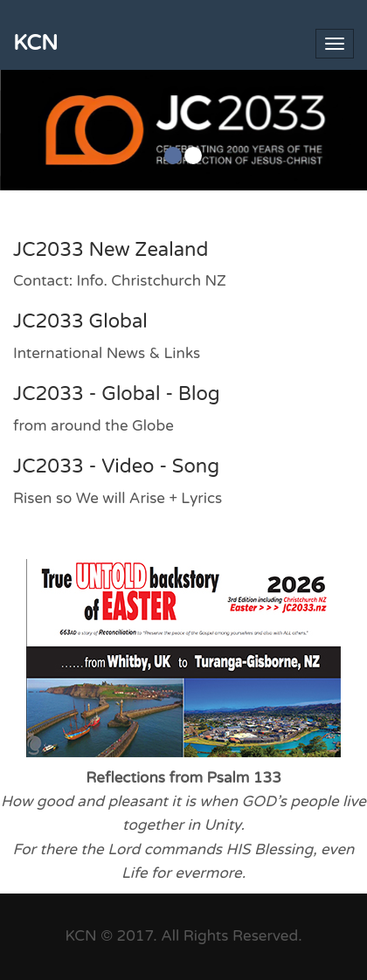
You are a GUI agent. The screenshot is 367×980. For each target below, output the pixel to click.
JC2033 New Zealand (111, 250)
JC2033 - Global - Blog (117, 394)
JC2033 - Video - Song (116, 466)
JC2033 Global (80, 321)
